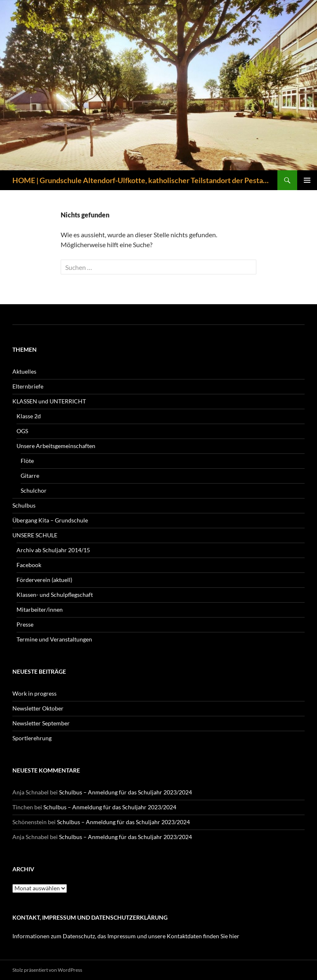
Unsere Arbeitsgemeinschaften (56, 446)
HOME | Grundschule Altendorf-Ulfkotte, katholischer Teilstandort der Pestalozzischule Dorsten (141, 180)
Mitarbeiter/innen (40, 609)
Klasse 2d (29, 416)
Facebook (29, 565)
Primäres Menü (307, 180)
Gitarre (30, 476)
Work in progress (34, 693)
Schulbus (24, 505)
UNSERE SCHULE (35, 535)
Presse (25, 624)
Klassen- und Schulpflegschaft (55, 595)
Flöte (27, 461)
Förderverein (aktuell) (44, 580)
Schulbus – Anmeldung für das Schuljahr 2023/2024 (125, 792)
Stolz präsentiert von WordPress (47, 970)
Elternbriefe (28, 386)
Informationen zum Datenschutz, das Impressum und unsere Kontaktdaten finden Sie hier (126, 936)
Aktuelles (24, 371)
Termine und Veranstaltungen (54, 639)
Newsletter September (41, 723)
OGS (22, 431)
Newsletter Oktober (38, 708)
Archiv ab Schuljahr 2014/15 (53, 550)
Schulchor (34, 490)
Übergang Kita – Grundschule (50, 520)
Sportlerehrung (32, 738)
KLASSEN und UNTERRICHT (49, 401)
